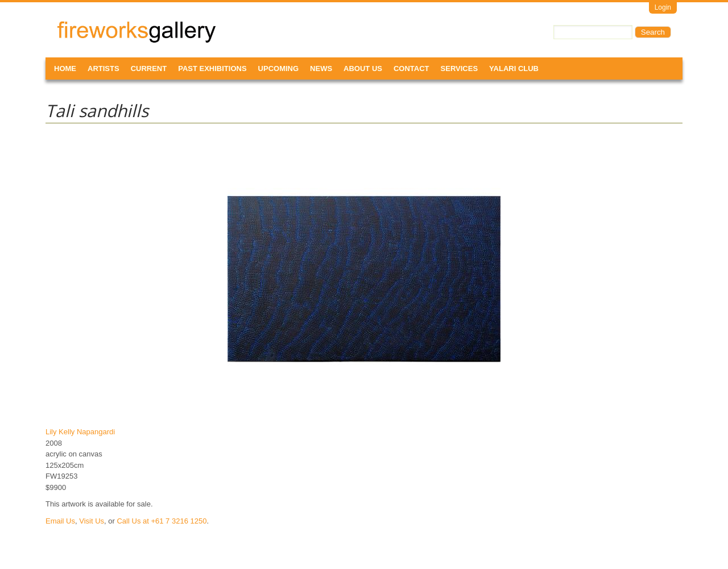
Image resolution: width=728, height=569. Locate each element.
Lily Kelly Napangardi (80, 432)
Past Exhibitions (212, 68)
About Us (363, 68)
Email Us (60, 521)
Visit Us (92, 521)
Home (65, 68)
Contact (411, 68)
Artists (104, 68)
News (321, 68)
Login (663, 7)
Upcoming (279, 68)
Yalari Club (514, 68)
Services (460, 68)
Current (149, 68)
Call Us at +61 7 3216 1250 (162, 521)
